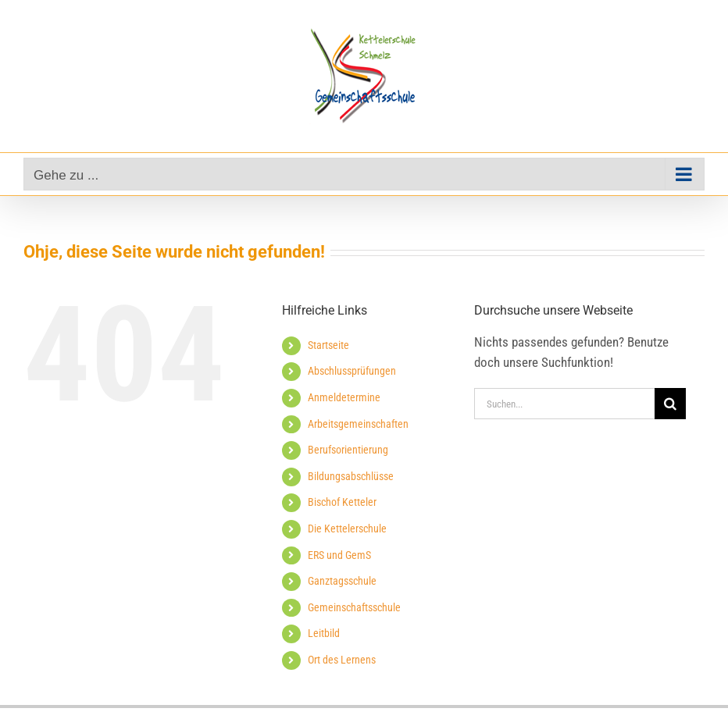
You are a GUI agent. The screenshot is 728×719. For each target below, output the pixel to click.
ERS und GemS (339, 555)
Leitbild (324, 633)
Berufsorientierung (348, 450)
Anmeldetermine (344, 397)
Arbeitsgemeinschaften (358, 424)
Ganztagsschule (342, 581)
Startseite (328, 345)
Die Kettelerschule (347, 529)
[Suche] (670, 404)
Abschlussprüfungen (352, 371)
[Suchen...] (564, 404)
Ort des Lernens (342, 660)
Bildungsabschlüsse (351, 476)
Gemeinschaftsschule (354, 607)
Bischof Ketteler (342, 502)
